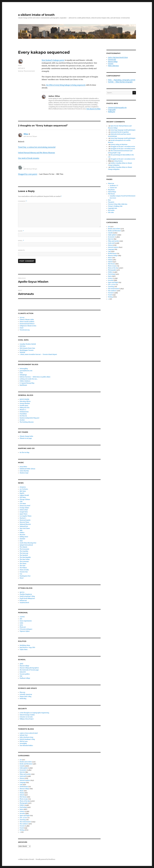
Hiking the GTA (25, 408)
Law (21, 785)
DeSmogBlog (24, 369)
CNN (21, 502)
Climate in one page (26, 438)
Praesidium (23, 414)
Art (21, 760)
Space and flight (25, 816)
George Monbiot (25, 403)
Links (21, 623)
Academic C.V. (114, 186)
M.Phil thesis (24, 787)
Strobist (22, 420)
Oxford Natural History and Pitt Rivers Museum (36, 153)
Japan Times (24, 514)
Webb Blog (23, 699)
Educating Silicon (25, 401)
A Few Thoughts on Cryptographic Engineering (34, 713)
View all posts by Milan (93, 109)
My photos (111, 190)
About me (111, 183)
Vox (21, 574)
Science (21, 71)
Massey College (24, 666)
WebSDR (22, 352)
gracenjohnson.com (26, 371)
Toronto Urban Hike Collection (118, 204)
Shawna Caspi (24, 473)
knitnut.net (23, 601)
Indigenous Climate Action (28, 326)
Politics (22, 805)
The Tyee (22, 566)
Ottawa (22, 793)
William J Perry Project (27, 719)
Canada (22, 766)
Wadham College (25, 678)
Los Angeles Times (26, 516)
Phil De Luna (24, 741)
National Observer (25, 524)
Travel (22, 828)
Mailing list (112, 112)
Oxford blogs (112, 192)
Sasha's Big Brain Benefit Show (118, 57)
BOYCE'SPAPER (24, 399)
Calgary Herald (24, 495)
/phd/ (21, 664)
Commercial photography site (117, 108)
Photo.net (23, 627)
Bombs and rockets (26, 762)
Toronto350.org (25, 330)
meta (21, 625)
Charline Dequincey (26, 594)
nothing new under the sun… (29, 379)
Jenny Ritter (23, 467)
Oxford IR (23, 672)
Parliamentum (24, 412)
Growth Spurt (24, 406)
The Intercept (24, 553)
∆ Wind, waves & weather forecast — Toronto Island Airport (38, 354)
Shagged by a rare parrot (28, 174)
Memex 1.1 (23, 410)
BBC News (23, 491)
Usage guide (112, 110)
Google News (24, 512)
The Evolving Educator (27, 422)
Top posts (111, 202)
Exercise (22, 772)
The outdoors (24, 824)
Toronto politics (25, 674)
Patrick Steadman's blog (27, 739)
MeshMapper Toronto (27, 350)
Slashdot (22, 539)
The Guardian (24, 551)
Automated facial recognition (120, 132)
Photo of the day (25, 801)
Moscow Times (24, 522)
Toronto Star (24, 572)
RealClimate (23, 385)
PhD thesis (23, 797)
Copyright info (113, 208)
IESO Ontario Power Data (27, 348)
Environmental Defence (27, 324)
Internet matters (25, 780)
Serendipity (23, 743)
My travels (111, 210)
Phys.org (22, 692)
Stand (21, 328)
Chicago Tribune (25, 499)
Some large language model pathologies (123, 130)
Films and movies (25, 774)
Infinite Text (24, 735)
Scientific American (26, 694)
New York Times (25, 528)
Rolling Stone (24, 537)
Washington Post (25, 576)
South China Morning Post (28, 543)
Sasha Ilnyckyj (24, 471)
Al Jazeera (23, 487)
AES (21, 619)
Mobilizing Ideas (25, 645)
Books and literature (26, 764)
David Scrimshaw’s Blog (27, 596)
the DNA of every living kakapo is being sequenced (66, 85)
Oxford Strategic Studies (27, 715)
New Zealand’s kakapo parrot (53, 60)
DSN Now (23, 346)
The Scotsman (24, 562)
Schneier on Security (26, 717)
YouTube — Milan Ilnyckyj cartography (120, 82)
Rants (21, 809)
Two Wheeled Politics (26, 746)
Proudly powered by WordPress (45, 859)
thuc (109, 200)
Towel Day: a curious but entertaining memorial (37, 147)
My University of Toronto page (29, 670)
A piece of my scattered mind (29, 733)
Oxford (22, 795)
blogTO (22, 493)
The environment (29, 71)
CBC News (23, 497)
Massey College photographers (29, 668)
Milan (20, 65)
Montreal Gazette (25, 520)
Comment (23, 201)
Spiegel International (26, 545)
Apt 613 (22, 592)
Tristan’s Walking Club (115, 206)
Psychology (23, 807)
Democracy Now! (25, 506)
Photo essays (24, 799)
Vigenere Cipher (25, 631)
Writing (22, 830)
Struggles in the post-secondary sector (123, 147)
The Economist (24, 549)
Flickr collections (113, 66)
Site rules (111, 212)
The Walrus (23, 568)
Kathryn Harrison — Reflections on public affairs (35, 377)
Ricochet (22, 535)
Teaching (23, 820)
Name (21, 231)
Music (22, 791)
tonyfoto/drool (24, 603)
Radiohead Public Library (27, 469)
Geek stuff (23, 776)
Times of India (24, 570)
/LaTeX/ (22, 617)
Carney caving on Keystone (119, 145)
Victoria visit (112, 60)
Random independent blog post (29, 418)
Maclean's (23, 518)
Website (21, 250)
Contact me (113, 188)
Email (21, 241)
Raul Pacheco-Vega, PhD (27, 647)
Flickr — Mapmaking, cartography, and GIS (122, 80)
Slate (21, 541)
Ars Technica (24, 489)
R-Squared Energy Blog (27, 383)
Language (23, 782)
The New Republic (25, 557)
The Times (23, 564)
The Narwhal (24, 555)
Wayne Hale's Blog (25, 697)
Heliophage (23, 375)
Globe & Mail (24, 510)
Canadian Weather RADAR (28, 344)
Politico (22, 533)
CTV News (23, 504)
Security (22, 813)
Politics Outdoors (25, 381)
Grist (21, 373)
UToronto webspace (26, 629)
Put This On (23, 416)
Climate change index (26, 436)
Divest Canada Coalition (27, 322)
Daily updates (24, 768)
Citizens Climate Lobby (27, 320)
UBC (21, 676)
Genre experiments (26, 621)
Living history (118, 161)
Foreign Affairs (24, 508)
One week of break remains (29, 158)
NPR (21, 530)
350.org (22, 318)
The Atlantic (23, 547)
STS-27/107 (23, 818)
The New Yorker (25, 559)
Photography (24, 803)
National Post (24, 526)
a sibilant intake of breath (36, 15)
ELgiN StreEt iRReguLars (27, 598)
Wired (22, 578)
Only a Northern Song (26, 737)
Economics (23, 770)
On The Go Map (24, 453)
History (22, 778)
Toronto (22, 826)
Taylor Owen (24, 650)
